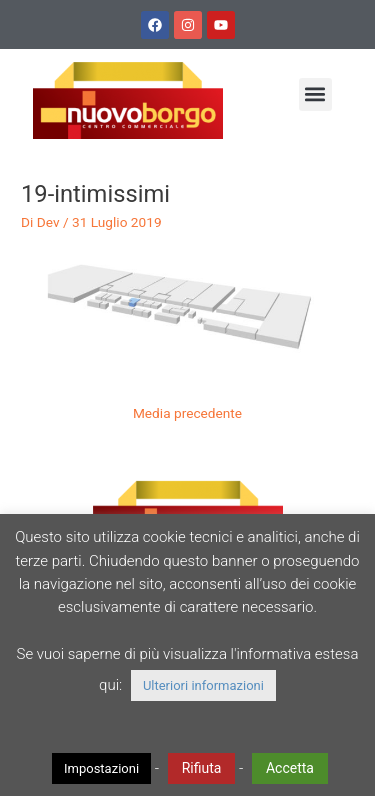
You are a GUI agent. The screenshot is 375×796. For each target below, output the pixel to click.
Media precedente (187, 413)
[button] (315, 94)
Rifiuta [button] (202, 768)
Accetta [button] (290, 768)
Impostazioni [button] (101, 768)
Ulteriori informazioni (203, 685)
